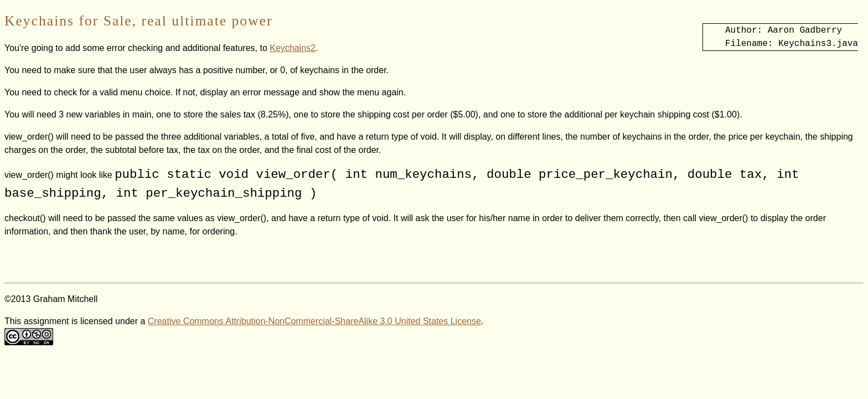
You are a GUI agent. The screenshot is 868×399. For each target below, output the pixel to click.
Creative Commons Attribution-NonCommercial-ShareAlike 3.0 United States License (314, 321)
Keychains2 (293, 48)
